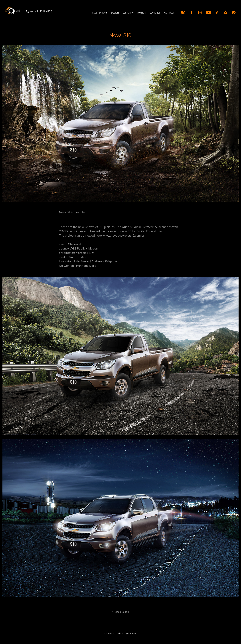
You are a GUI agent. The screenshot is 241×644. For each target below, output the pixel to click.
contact (169, 13)
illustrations (100, 13)
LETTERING (128, 13)
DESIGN (115, 13)
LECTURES (155, 13)
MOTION (142, 13)
